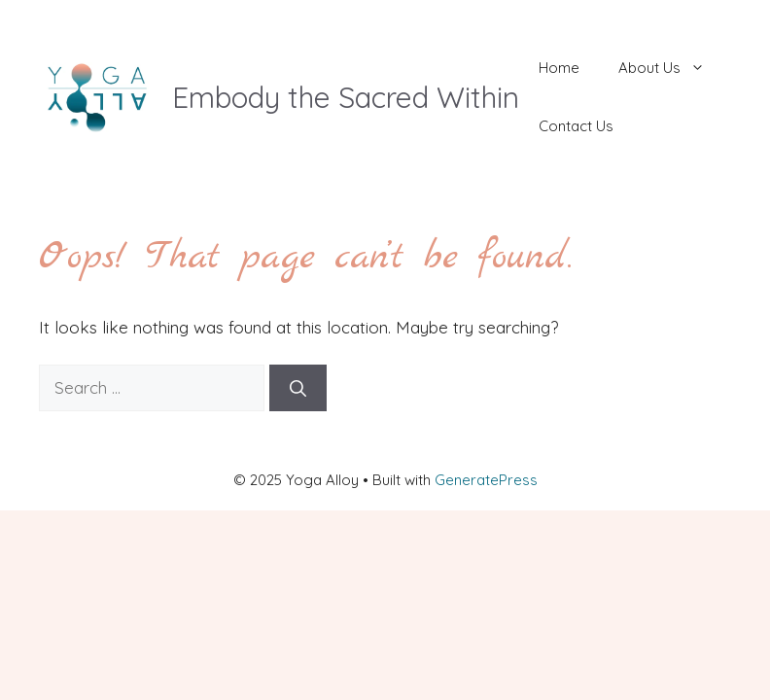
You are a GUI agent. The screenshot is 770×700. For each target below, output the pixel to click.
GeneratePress (486, 480)
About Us (671, 68)
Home (559, 68)
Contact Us (576, 126)
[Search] (298, 388)
